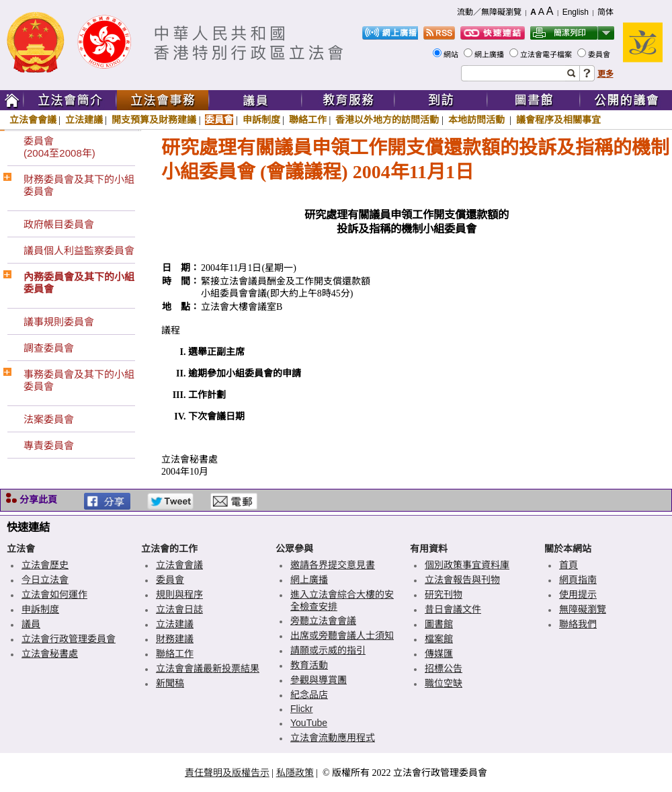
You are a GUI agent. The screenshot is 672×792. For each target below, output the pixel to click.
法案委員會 (49, 419)
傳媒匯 (439, 654)
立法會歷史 (45, 565)
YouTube (309, 723)
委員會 (600, 54)
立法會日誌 (179, 609)
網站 (452, 54)
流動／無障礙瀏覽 (489, 12)
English (576, 12)
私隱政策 (295, 773)
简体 (605, 12)
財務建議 (175, 639)
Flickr (301, 709)
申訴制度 (261, 120)
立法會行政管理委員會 (69, 639)
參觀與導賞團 (319, 680)
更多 (605, 74)
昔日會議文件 (453, 609)
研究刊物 (444, 594)
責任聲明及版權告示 (227, 773)
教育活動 (309, 665)
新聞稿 (170, 683)
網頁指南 (578, 580)
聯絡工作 (308, 120)
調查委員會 (49, 348)
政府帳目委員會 (59, 224)
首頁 (569, 565)
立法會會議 (33, 120)
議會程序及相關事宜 (558, 120)
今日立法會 (45, 580)
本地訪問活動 (478, 120)
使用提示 (578, 594)
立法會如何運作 (54, 594)
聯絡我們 (578, 624)
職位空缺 (444, 683)
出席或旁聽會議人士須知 (342, 635)
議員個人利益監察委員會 (79, 250)
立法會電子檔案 (547, 54)
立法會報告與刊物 (462, 580)
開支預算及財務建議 (154, 120)
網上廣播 (490, 54)
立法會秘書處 (50, 654)
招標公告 (444, 668)
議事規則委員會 (59, 322)
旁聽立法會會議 (323, 621)
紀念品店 (309, 695)
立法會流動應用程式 (333, 738)
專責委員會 (49, 445)
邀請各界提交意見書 (333, 565)
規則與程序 (179, 594)
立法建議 (84, 120)
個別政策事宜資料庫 (467, 565)
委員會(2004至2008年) (59, 147)
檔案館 (439, 639)
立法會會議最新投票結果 (208, 668)
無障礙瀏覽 (583, 609)
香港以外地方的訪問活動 (387, 120)
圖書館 (439, 624)
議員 (31, 624)
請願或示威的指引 (328, 650)
